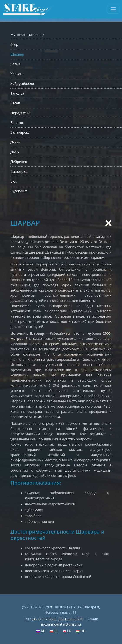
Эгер (14, 44)
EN (67, 631)
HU (81, 631)
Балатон (17, 123)
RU (41, 631)
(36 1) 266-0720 (71, 619)
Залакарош (20, 132)
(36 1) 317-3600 (44, 619)
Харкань (17, 74)
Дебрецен (19, 162)
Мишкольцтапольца (27, 35)
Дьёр (15, 152)
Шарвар (17, 54)
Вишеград (19, 171)
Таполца (17, 93)
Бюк (14, 181)
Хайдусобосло (22, 84)
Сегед (15, 103)
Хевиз (15, 64)
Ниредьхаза (20, 113)
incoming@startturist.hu (61, 624)
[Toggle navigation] (113, 9)
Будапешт (19, 191)
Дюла (15, 142)
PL (54, 631)
